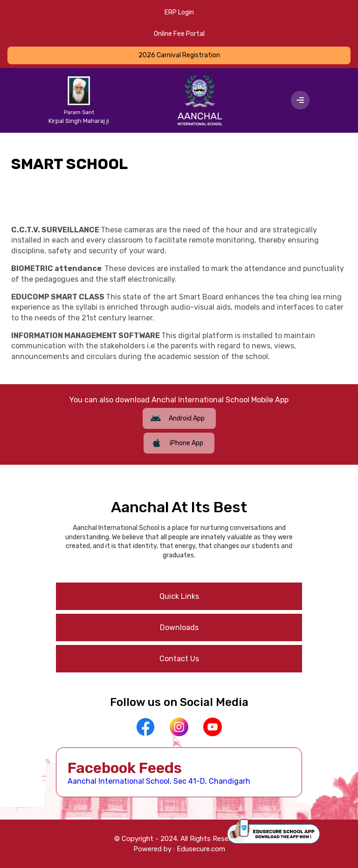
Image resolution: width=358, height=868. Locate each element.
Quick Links (179, 596)
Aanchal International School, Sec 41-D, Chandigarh (159, 781)
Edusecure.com (201, 849)
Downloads (179, 627)
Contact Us (179, 659)
